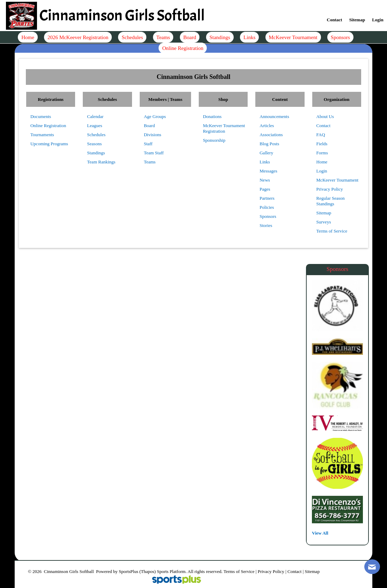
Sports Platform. (172, 571)
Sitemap (312, 571)
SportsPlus (129, 571)
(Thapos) (148, 571)
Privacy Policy (271, 571)
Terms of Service (239, 571)
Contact (294, 571)
